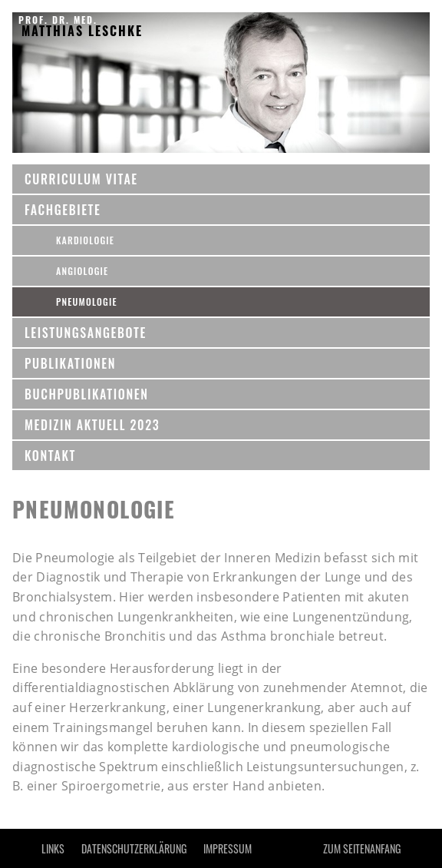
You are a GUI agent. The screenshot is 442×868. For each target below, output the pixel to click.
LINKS (53, 848)
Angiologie (82, 271)
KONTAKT (50, 456)
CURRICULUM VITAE (81, 179)
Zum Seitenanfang (362, 848)
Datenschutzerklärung (134, 848)
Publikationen (70, 363)
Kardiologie (85, 240)
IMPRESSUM (228, 848)
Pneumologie (87, 301)
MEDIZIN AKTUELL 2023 (92, 425)
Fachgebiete (63, 210)
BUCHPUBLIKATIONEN (86, 394)
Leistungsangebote (86, 333)
